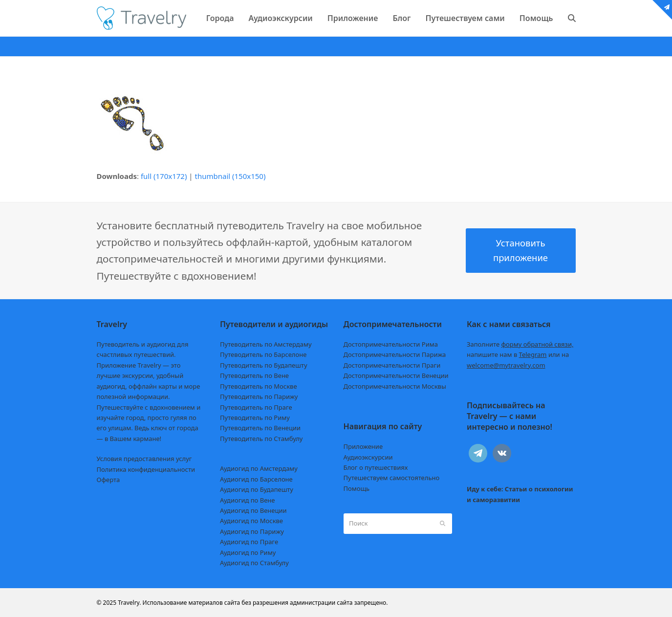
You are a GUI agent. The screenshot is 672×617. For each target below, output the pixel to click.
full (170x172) (164, 176)
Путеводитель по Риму (255, 418)
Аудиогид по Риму (248, 552)
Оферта (108, 480)
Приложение (363, 446)
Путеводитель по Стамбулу (261, 439)
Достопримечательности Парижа (395, 354)
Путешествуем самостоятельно (392, 478)
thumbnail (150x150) (230, 176)
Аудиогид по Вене (247, 500)
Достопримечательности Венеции (396, 375)
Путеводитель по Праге (256, 407)
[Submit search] (443, 524)
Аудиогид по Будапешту (257, 489)
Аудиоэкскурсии (368, 457)
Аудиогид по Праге (249, 542)
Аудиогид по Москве (251, 521)
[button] (572, 18)
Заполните (520, 344)
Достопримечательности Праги (392, 365)
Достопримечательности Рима (391, 344)
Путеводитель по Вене (254, 375)
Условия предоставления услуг (144, 459)
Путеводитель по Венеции (260, 428)
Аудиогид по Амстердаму (259, 468)
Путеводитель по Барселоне (263, 354)
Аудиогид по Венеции (253, 510)
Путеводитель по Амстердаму (266, 344)
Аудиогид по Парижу (252, 531)
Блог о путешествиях (376, 467)
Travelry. (129, 603)
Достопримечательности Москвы (395, 386)
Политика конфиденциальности (146, 469)
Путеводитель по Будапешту (264, 365)
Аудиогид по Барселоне (256, 479)
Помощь (357, 488)
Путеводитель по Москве (259, 386)
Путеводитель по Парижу (259, 397)
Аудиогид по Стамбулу (254, 563)
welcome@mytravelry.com (506, 365)
